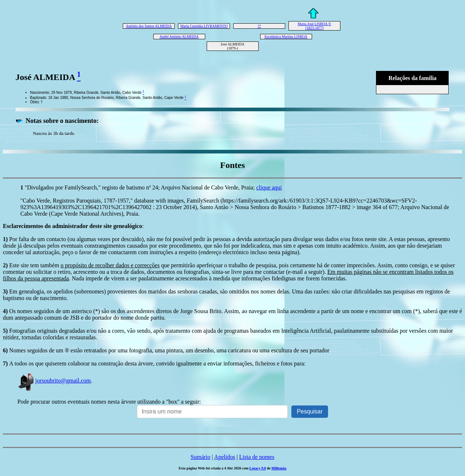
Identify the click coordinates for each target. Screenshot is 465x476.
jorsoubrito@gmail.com (54, 381)
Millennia (279, 468)
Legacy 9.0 (258, 468)
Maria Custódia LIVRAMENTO (204, 26)
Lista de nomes (257, 457)
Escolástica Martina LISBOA (286, 37)
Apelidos (225, 457)
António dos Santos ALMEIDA (149, 26)
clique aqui (269, 187)
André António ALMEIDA (179, 37)
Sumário (201, 457)
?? (259, 26)
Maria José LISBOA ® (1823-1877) (315, 26)
